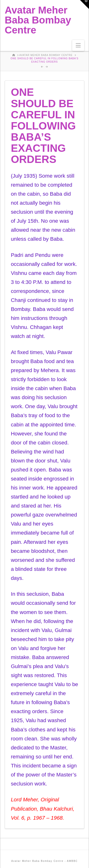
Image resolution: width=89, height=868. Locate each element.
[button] (78, 45)
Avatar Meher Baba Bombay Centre (38, 20)
